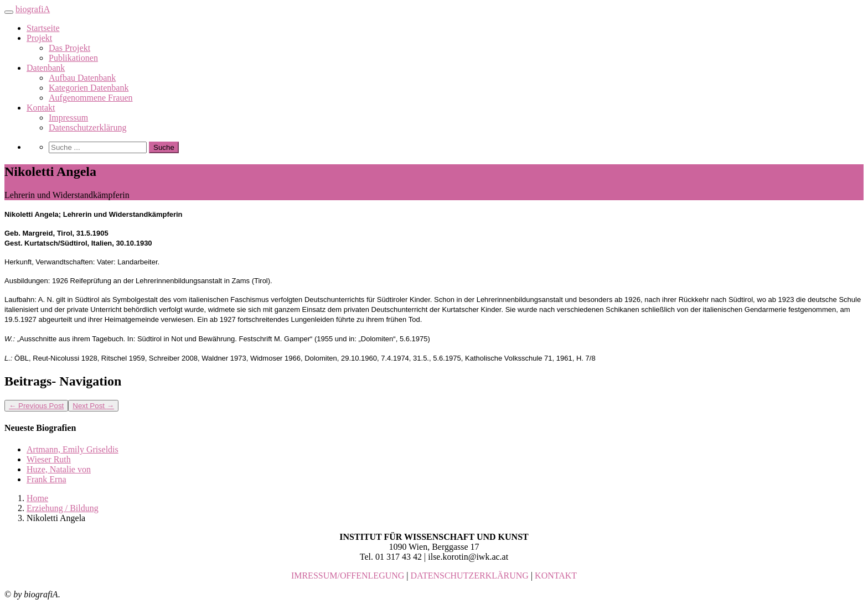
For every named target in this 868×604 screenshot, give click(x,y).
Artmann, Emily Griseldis (73, 449)
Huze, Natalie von (59, 469)
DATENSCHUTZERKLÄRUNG (470, 576)
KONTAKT (556, 576)
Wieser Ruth (49, 459)
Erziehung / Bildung (63, 508)
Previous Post (36, 406)
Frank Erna (46, 479)
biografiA (33, 9)
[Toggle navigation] (9, 12)
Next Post (93, 406)
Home (37, 498)
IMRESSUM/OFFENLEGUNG (348, 576)
